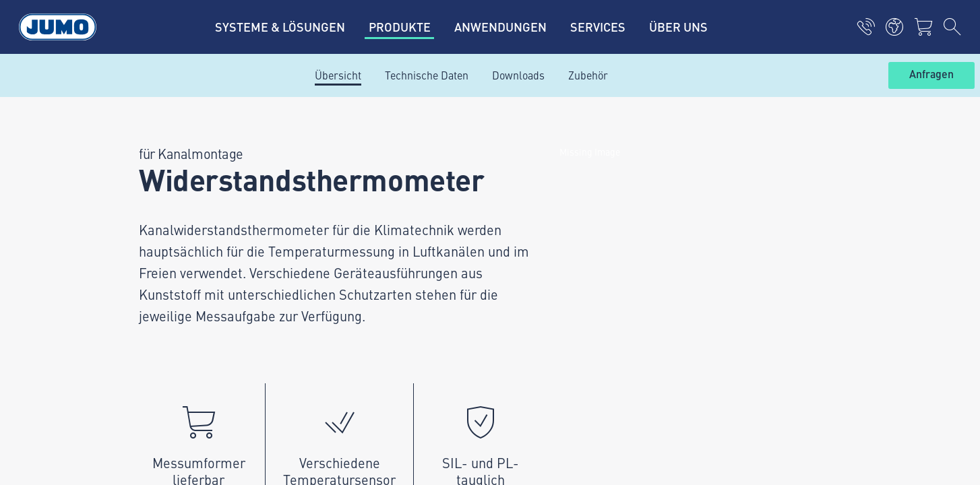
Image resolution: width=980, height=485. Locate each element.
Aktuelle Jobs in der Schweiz (374, 169)
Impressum (134, 323)
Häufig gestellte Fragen (362, 274)
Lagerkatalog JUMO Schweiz (373, 248)
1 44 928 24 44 (191, 235)
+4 (153, 235)
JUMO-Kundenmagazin (361, 195)
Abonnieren (826, 242)
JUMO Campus (342, 222)
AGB (118, 376)
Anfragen (931, 75)
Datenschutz (136, 350)
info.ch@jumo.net (185, 269)
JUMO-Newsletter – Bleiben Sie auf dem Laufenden (631, 221)
